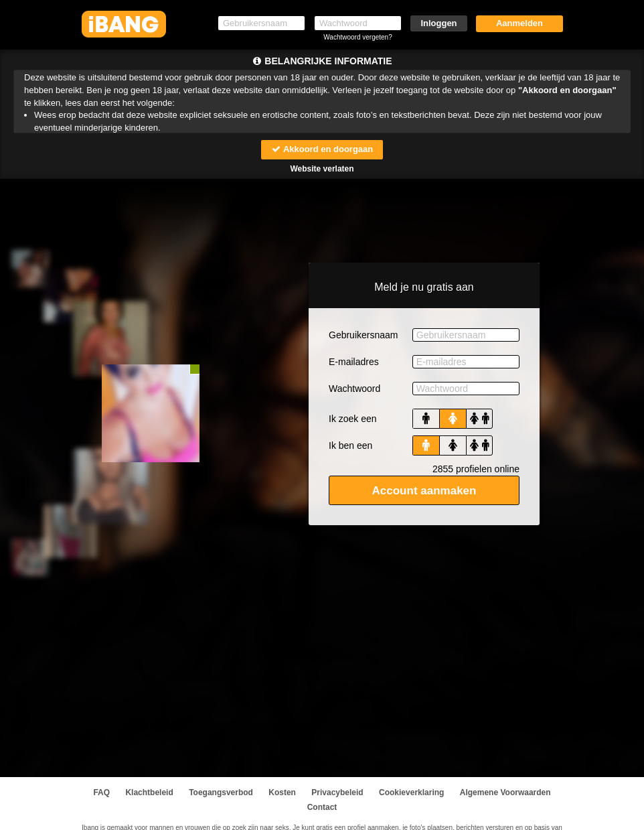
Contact (322, 807)
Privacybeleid (337, 792)
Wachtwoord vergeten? (357, 37)
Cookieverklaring (411, 792)
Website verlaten (322, 169)
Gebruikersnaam (364, 335)
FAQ (101, 792)
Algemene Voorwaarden (505, 792)
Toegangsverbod (221, 792)
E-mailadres (354, 362)
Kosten (282, 792)
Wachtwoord (354, 389)
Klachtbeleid (149, 792)
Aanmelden (519, 23)
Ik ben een (350, 445)
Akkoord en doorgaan (322, 149)
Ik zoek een (353, 419)
